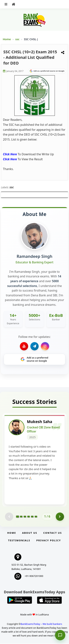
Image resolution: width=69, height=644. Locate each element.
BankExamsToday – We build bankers (41, 624)
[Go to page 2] (21, 517)
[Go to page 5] (32, 517)
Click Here (10, 154)
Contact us (52, 533)
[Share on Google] (47, 71)
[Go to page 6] (36, 517)
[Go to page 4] (29, 517)
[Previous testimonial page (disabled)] (9, 517)
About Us (30, 533)
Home (7, 39)
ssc (18, 39)
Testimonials (19, 541)
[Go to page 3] (25, 517)
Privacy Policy (49, 541)
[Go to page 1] (18, 517)
